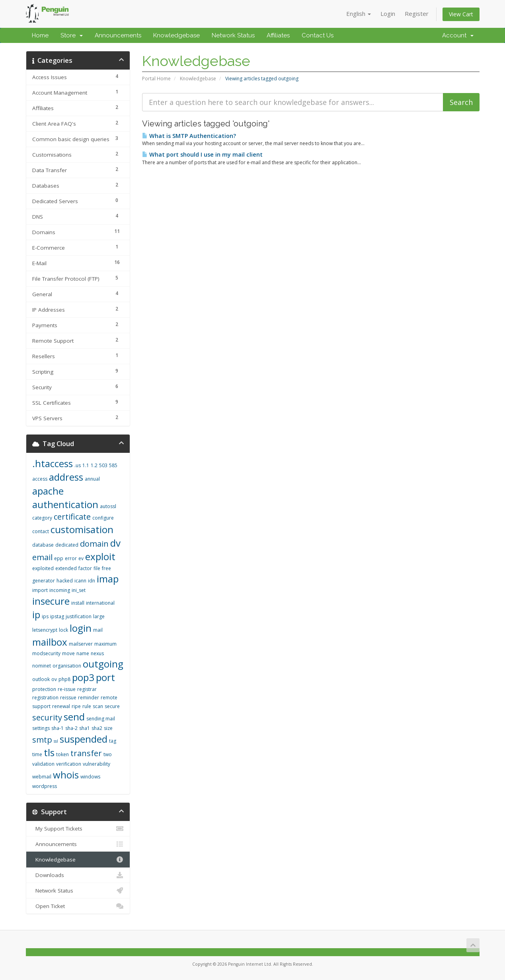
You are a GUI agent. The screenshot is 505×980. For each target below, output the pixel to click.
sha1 (85, 728)
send (74, 717)
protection (44, 689)
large (99, 616)
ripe (76, 706)
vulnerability (97, 764)
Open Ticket (78, 906)
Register (417, 14)
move (68, 653)
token (62, 754)
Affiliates (278, 35)
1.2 (94, 465)
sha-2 (71, 728)
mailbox (50, 642)
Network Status (233, 35)
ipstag (57, 616)
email (42, 557)
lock (63, 630)
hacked (65, 581)
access (40, 479)
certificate (72, 517)
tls (49, 752)
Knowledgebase (176, 35)
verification (69, 764)
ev (81, 558)
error (71, 558)
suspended (84, 739)
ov (54, 679)
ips (45, 616)
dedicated (67, 545)
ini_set (79, 590)
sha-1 (58, 728)
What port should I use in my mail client (202, 154)
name (83, 653)
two (108, 754)
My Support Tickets (78, 829)
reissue (68, 698)
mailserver (81, 644)
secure (112, 706)
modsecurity (46, 653)
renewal (61, 706)
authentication (65, 504)
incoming (60, 590)
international (100, 603)
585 (113, 465)
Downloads (78, 875)
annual (92, 479)
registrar (87, 689)
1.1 (86, 465)
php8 (64, 679)
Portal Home (156, 79)
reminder (89, 698)
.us (78, 465)
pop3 (83, 677)
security (47, 717)
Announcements (118, 35)
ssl (56, 741)
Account (458, 35)
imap (108, 579)
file (97, 568)
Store (72, 35)
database (43, 545)
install (78, 603)
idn (92, 581)
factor (85, 568)
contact (41, 531)
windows (90, 777)
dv (115, 543)
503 (103, 465)
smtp (42, 740)
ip (36, 614)
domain (94, 544)
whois (66, 775)
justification (79, 616)
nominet (42, 666)
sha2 (97, 728)
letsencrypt (45, 630)
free (106, 568)
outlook (41, 679)
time (37, 754)
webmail (42, 777)
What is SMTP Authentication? (189, 136)
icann (80, 581)
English (359, 14)
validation (43, 764)
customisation (82, 529)
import (40, 590)
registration (45, 698)
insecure (51, 601)
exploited (43, 568)
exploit (100, 556)
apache (48, 491)
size (108, 728)
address (66, 477)
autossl (108, 506)
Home (40, 35)
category (42, 518)
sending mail (101, 719)
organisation (67, 666)
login (81, 628)
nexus (97, 653)
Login (388, 14)
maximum (105, 644)
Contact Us (318, 35)
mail (98, 630)
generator (44, 581)
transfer (86, 753)
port (105, 677)
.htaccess (53, 463)
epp (59, 558)
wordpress (45, 786)
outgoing (103, 664)
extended (66, 568)
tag (113, 741)
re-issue (67, 689)
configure (103, 518)
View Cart (461, 14)
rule (87, 706)
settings (41, 728)
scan (98, 706)
